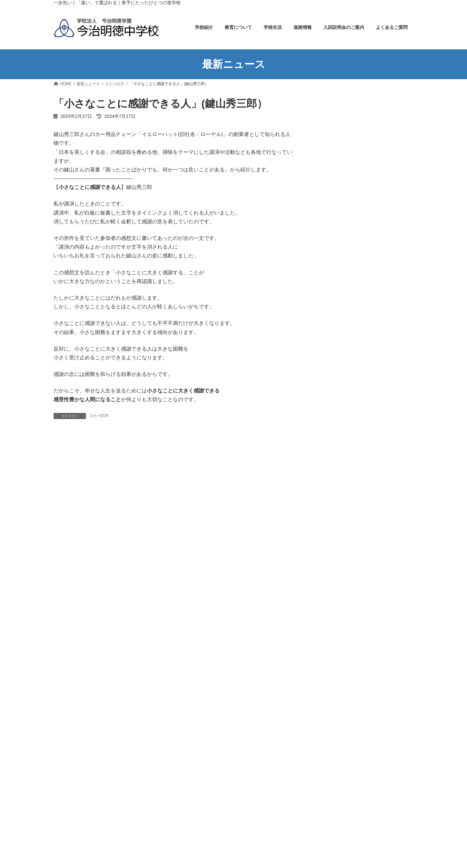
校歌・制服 (334, 192)
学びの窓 (327, 531)
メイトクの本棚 (334, 518)
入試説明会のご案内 (339, 367)
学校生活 (327, 279)
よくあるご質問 (334, 429)
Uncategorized (333, 469)
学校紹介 (327, 129)
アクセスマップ (339, 167)
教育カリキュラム (341, 229)
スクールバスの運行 (343, 317)
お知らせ (327, 493)
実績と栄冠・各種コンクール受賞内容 (361, 342)
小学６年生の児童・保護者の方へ (357, 417)
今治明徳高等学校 (244, 735)
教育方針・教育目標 (343, 179)
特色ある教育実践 (341, 254)
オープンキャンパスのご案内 (352, 404)
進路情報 (327, 354)
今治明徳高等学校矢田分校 (169, 735)
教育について (332, 217)
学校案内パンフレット (345, 204)
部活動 (329, 329)
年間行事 (332, 292)
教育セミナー (336, 267)
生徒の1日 (333, 304)
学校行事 (327, 556)
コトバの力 (99, 415)
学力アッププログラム (345, 242)
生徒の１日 (255, 842)
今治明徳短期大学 (308, 735)
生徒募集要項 (336, 392)
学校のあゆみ (336, 154)
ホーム (365, 105)
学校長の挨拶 (336, 142)
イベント (327, 481)
